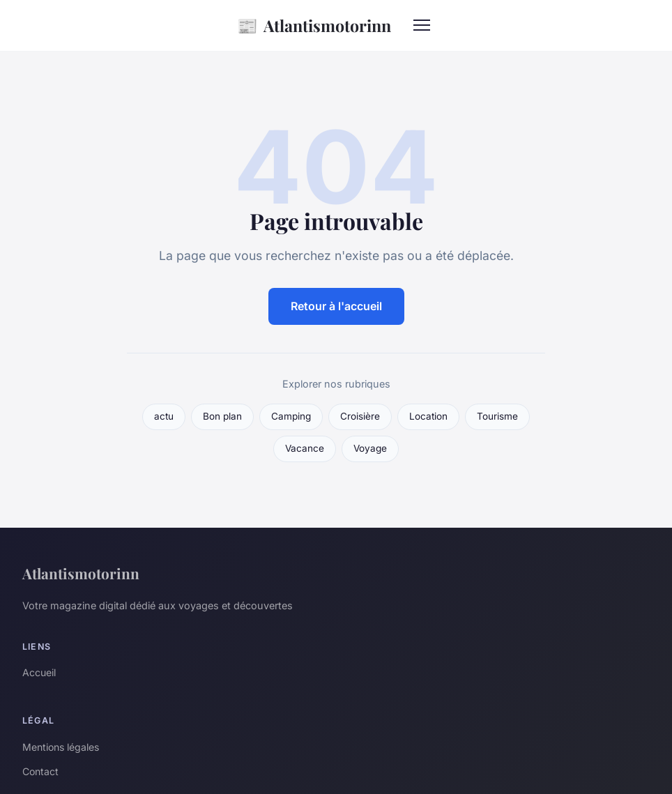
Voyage (370, 448)
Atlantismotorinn (314, 25)
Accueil (39, 672)
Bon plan (222, 416)
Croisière (360, 416)
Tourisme (497, 416)
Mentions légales (61, 747)
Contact (40, 771)
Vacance (305, 448)
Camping (291, 416)
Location (428, 416)
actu (164, 416)
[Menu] (422, 25)
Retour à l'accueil (336, 306)
